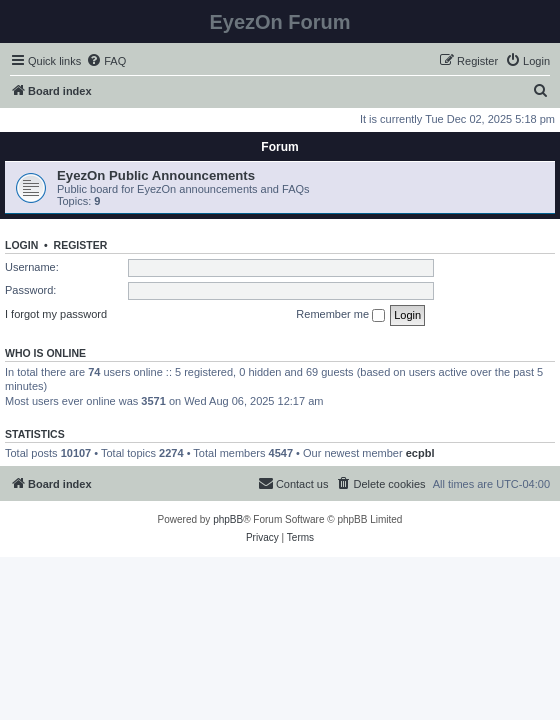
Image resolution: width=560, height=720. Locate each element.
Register (81, 245)
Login (21, 245)
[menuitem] (106, 61)
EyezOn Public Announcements (156, 175)
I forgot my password (56, 314)
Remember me (340, 315)
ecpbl (420, 453)
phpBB (228, 519)
